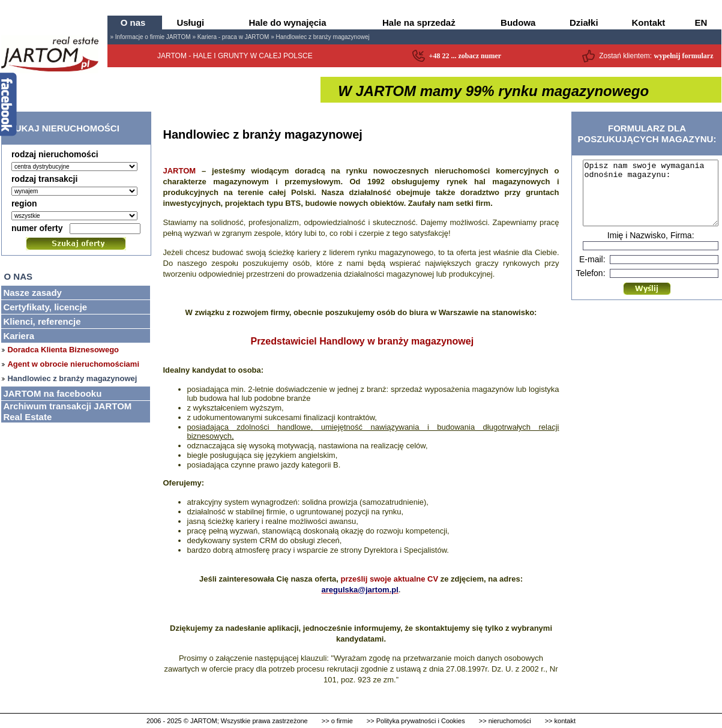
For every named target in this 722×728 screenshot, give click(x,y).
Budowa (518, 23)
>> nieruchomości (505, 721)
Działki (584, 23)
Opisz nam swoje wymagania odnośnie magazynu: (651, 199)
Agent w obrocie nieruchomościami (73, 364)
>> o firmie (337, 721)
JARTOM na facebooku (52, 393)
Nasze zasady (32, 293)
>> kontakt (560, 721)
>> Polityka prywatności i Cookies (416, 721)
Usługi (190, 23)
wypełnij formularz (684, 56)
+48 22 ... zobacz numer (465, 56)
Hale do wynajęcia (287, 23)
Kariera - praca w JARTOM (233, 37)
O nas (133, 23)
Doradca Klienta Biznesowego (63, 350)
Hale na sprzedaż (419, 23)
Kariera (19, 336)
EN (701, 23)
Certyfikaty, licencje (45, 307)
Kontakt (649, 23)
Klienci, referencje (42, 321)
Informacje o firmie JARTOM (153, 37)
